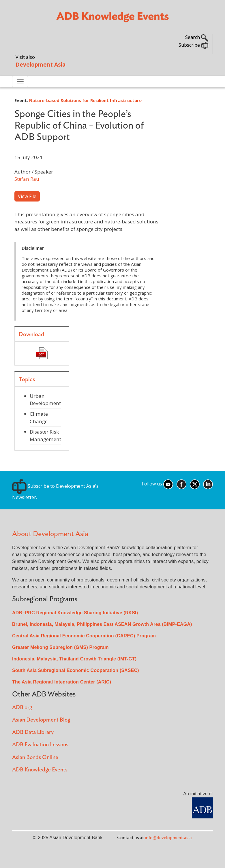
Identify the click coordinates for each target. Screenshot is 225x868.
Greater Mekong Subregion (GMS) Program (60, 647)
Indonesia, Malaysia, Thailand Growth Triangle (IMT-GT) (74, 659)
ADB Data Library (33, 732)
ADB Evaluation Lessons (40, 745)
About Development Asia (50, 534)
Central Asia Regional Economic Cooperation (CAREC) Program (84, 636)
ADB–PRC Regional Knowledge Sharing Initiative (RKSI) (75, 613)
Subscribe (193, 45)
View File (27, 196)
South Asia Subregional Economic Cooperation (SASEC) (76, 670)
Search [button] (197, 37)
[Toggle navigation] (20, 82)
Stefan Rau (27, 179)
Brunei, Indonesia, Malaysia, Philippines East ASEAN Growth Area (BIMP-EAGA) (102, 624)
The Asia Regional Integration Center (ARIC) (62, 682)
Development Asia (41, 64)
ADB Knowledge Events (40, 770)
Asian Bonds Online (35, 757)
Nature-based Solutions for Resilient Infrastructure (85, 100)
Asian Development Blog (41, 720)
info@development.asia (168, 838)
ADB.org (22, 708)
